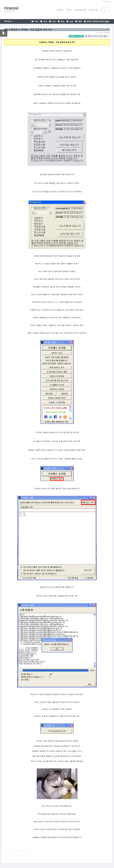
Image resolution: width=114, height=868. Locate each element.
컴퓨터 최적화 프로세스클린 (98, 21)
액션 (45, 21)
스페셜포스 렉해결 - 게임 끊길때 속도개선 (30, 30)
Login (107, 2)
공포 (62, 21)
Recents (94, 10)
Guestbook (80, 10)
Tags (69, 10)
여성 (36, 21)
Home (60, 10)
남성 (71, 21)
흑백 (80, 21)
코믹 (54, 21)
